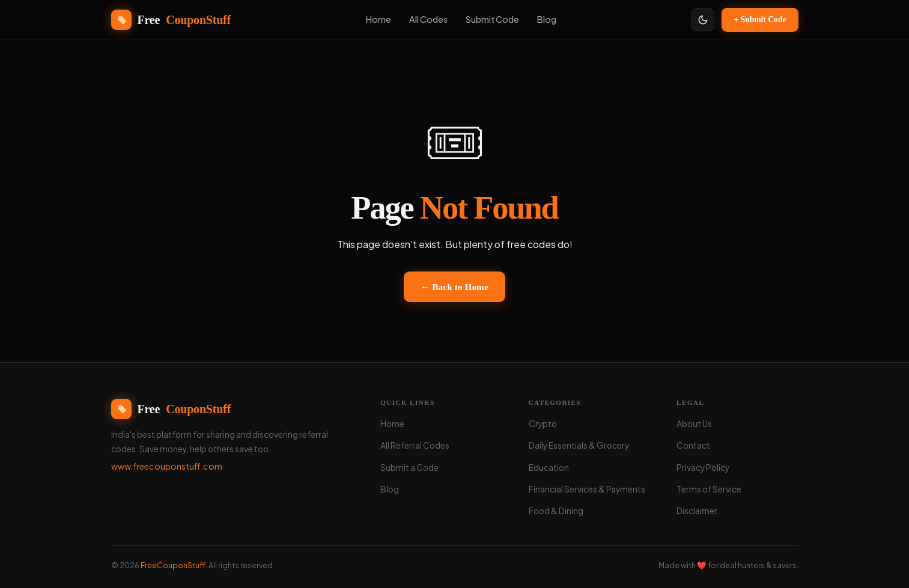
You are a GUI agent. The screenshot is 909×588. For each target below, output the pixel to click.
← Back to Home (454, 287)
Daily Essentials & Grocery (579, 445)
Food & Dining (556, 511)
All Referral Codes (415, 445)
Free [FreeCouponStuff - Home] (171, 20)
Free (171, 409)
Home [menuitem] (378, 19)
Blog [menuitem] (547, 19)
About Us (694, 424)
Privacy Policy (703, 468)
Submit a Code (409, 468)
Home (392, 424)
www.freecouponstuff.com (167, 466)
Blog (390, 489)
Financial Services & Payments (587, 489)
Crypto (543, 424)
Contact (693, 445)
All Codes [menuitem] (428, 19)
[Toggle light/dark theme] (703, 20)
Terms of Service (709, 489)
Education (549, 468)
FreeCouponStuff (173, 565)
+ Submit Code (760, 20)
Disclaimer (697, 511)
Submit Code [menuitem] (492, 19)
